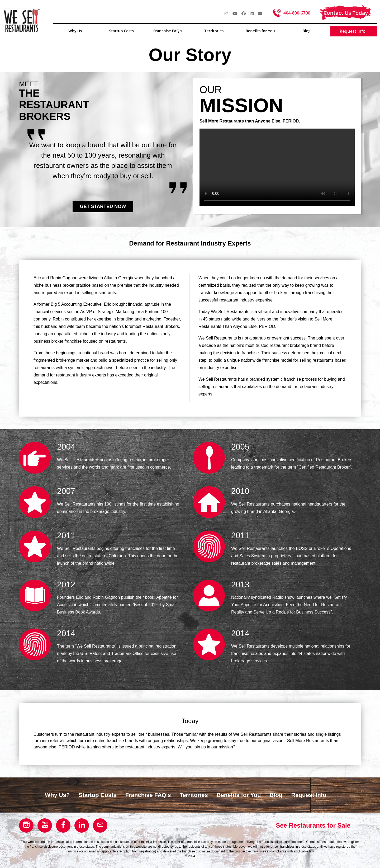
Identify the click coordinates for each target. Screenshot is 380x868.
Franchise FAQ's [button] (168, 31)
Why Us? (57, 795)
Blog (276, 795)
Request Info (353, 31)
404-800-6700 (297, 13)
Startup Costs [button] (122, 31)
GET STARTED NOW (103, 206)
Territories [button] (214, 31)
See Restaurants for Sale (313, 825)
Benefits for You (239, 795)
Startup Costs (97, 795)
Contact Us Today (346, 13)
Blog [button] (306, 31)
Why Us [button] (75, 31)
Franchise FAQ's (148, 795)
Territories (194, 795)
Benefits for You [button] (260, 31)
